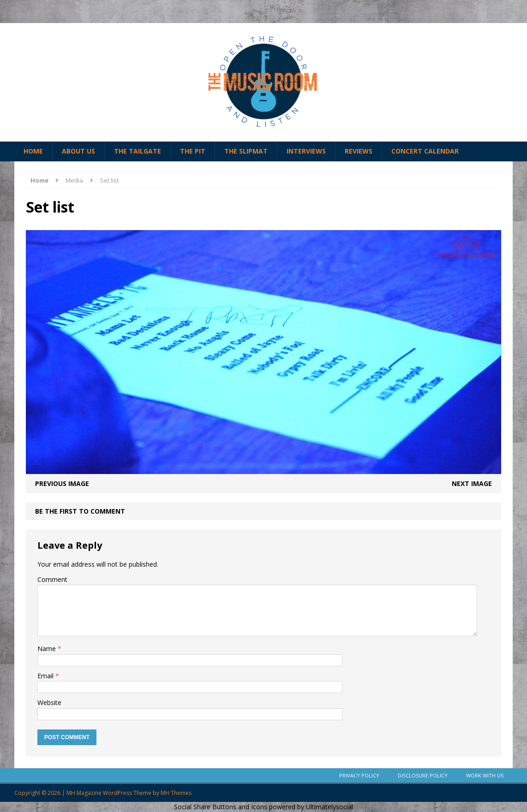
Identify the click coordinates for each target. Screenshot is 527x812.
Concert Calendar (425, 151)
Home (33, 151)
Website (49, 702)
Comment (52, 579)
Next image (472, 483)
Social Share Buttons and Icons (221, 807)
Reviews (359, 151)
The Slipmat (246, 151)
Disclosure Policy (423, 775)
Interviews (306, 151)
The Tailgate (138, 151)
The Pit (193, 151)
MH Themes (176, 793)
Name (48, 649)
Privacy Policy (359, 775)
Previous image (62, 483)
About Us (78, 151)
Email (46, 676)
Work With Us (485, 775)
